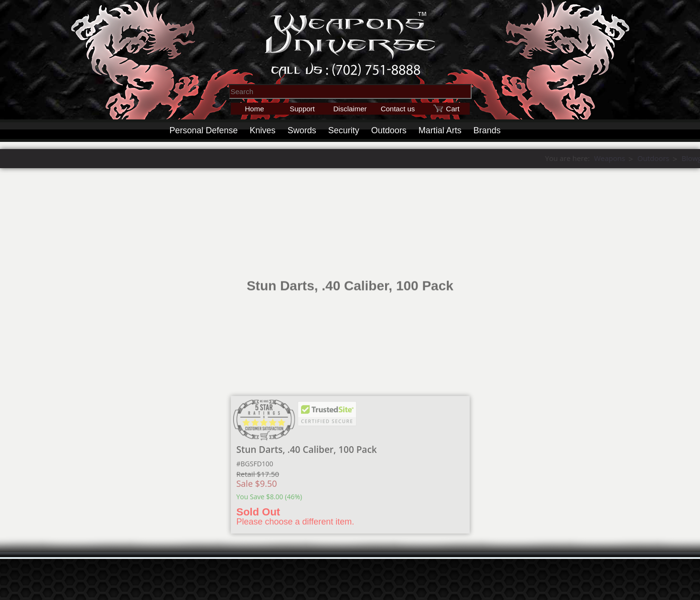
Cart (452, 109)
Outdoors (389, 130)
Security (344, 130)
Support (302, 109)
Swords (302, 130)
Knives (263, 130)
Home (254, 109)
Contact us (398, 109)
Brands (487, 130)
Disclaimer (350, 109)
